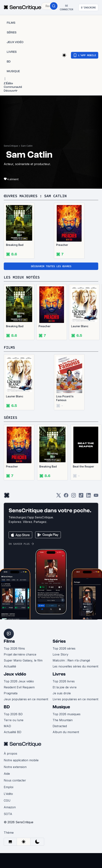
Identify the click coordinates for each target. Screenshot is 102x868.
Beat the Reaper (83, 466)
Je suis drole (62, 693)
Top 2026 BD (13, 714)
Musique (61, 707)
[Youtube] (96, 496)
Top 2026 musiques (67, 714)
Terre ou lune (14, 720)
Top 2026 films (14, 648)
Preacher (62, 245)
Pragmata (11, 693)
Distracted (60, 726)
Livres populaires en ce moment (75, 699)
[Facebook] (66, 496)
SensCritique (11, 146)
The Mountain (63, 720)
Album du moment (66, 732)
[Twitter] (59, 496)
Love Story (60, 654)
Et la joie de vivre (65, 687)
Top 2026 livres (64, 681)
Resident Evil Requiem (19, 687)
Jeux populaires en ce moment (26, 699)
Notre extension (15, 767)
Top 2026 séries (64, 648)
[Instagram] (74, 496)
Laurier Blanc (80, 326)
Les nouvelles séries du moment (75, 666)
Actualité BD (13, 732)
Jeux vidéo (15, 674)
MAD (7, 726)
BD (7, 707)
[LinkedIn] (89, 496)
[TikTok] (81, 496)
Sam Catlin (27, 146)
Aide (7, 774)
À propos (10, 753)
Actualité (10, 666)
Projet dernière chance (20, 654)
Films (9, 641)
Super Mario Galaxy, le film (23, 660)
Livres (59, 674)
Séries (59, 641)
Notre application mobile (21, 760)
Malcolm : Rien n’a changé (71, 660)
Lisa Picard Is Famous (65, 398)
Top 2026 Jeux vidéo (19, 681)
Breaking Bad (15, 245)
